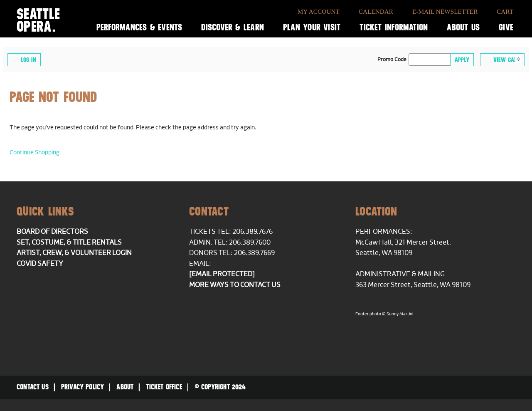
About (125, 387)
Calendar (376, 11)
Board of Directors (52, 232)
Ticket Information (394, 27)
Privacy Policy (83, 387)
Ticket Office (164, 387)
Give (506, 27)
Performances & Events (139, 27)
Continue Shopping (34, 152)
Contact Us (33, 387)
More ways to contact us (235, 285)
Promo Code (392, 60)
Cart (505, 11)
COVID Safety (40, 264)
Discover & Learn (233, 27)
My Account (319, 11)
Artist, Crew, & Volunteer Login (74, 253)
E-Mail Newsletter (445, 11)
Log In (24, 59)
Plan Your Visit (312, 27)
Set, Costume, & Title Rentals (69, 243)
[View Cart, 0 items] (502, 60)
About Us (463, 27)
